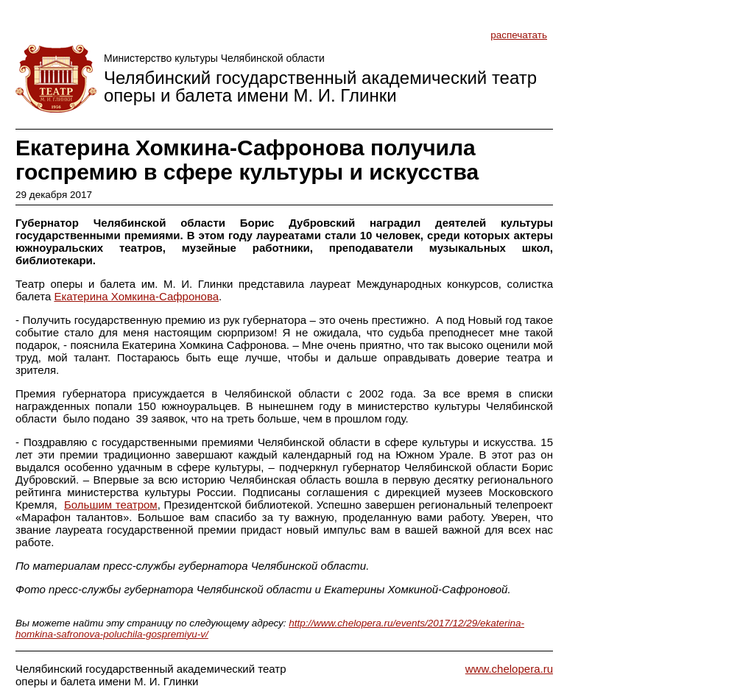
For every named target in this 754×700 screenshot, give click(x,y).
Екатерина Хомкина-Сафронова (136, 296)
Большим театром (111, 505)
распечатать (519, 35)
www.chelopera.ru (509, 669)
